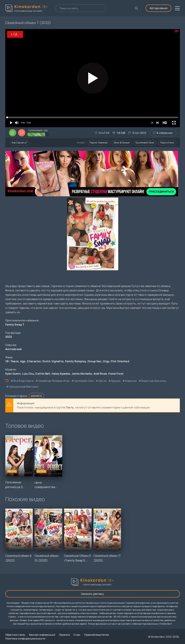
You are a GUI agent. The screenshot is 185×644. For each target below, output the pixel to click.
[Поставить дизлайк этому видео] (22, 133)
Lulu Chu (28, 374)
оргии (103, 381)
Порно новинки (99, 143)
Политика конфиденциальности (25, 638)
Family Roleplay (76, 361)
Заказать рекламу (92, 594)
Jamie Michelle (82, 374)
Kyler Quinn (13, 374)
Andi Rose (100, 374)
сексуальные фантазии (24, 387)
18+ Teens (12, 361)
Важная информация (42, 635)
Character (34, 361)
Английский (14, 349)
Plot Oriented (120, 361)
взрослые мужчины (154, 381)
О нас (77, 635)
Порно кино (167, 143)
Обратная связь (15, 635)
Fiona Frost (116, 374)
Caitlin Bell (43, 374)
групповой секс (84, 381)
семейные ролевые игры (54, 381)
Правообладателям (97, 635)
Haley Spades (61, 374)
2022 (9, 337)
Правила (64, 635)
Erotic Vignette (53, 361)
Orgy (106, 361)
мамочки (131, 381)
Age (23, 361)
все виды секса (23, 381)
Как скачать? (20, 143)
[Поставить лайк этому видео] (13, 133)
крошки (116, 381)
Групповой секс (145, 143)
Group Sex (95, 361)
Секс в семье (122, 143)
